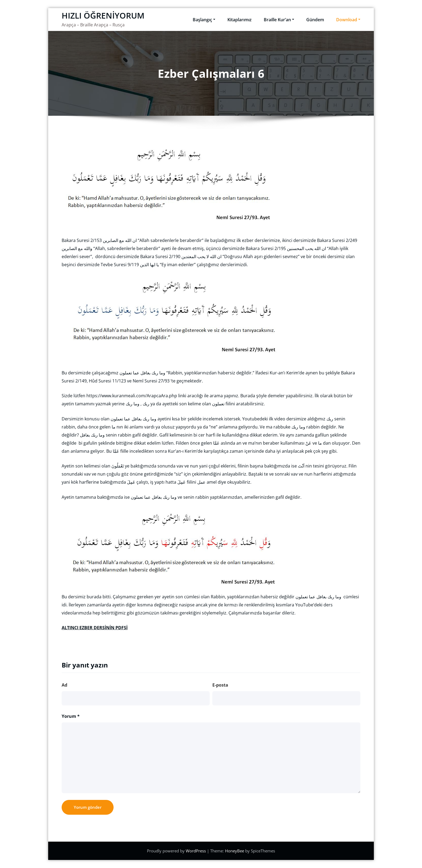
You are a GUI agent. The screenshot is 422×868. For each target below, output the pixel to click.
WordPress (196, 851)
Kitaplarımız (240, 20)
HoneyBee (235, 851)
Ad (64, 685)
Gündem (315, 20)
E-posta (220, 685)
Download (348, 20)
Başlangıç (204, 20)
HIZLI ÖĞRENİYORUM (103, 15)
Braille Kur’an (279, 20)
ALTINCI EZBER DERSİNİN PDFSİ (95, 628)
